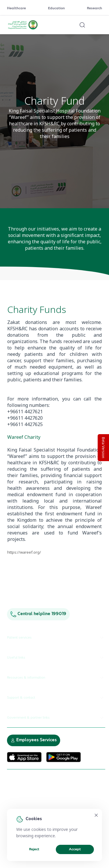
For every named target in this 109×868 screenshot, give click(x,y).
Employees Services (34, 740)
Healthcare (16, 8)
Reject (34, 849)
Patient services (56, 638)
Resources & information (56, 678)
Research (94, 8)
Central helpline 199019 (38, 614)
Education (56, 8)
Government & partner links (56, 718)
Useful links (56, 658)
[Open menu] (99, 25)
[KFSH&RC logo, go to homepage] (23, 29)
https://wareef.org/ (24, 552)
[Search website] (82, 25)
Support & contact (56, 698)
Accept (75, 849)
